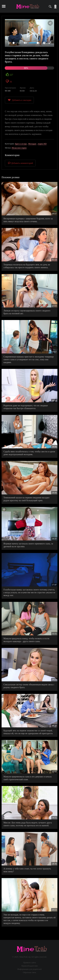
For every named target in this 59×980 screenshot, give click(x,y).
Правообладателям (29, 966)
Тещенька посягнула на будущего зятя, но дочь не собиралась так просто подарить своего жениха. (27, 266)
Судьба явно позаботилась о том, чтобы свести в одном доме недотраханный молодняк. (29, 453)
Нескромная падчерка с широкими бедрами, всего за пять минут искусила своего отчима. (28, 220)
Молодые (32, 144)
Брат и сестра (21, 144)
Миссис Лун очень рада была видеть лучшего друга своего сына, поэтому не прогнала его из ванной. (28, 824)
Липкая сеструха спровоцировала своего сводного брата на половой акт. (27, 312)
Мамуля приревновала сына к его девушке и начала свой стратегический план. (28, 778)
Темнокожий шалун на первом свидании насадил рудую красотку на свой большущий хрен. (26, 499)
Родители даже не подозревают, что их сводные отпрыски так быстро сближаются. (26, 407)
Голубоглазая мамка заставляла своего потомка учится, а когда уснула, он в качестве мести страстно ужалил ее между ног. (29, 593)
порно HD (42, 144)
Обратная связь (29, 972)
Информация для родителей (30, 969)
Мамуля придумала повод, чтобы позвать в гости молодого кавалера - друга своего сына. (26, 640)
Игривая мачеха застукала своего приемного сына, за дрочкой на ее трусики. (28, 545)
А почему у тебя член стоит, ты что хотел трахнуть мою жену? (27, 870)
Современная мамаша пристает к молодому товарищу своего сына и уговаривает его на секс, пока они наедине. (29, 360)
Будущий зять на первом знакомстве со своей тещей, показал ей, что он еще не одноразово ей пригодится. (28, 732)
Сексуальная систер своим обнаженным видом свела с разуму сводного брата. (29, 686)
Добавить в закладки (19, 100)
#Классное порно (19, 148)
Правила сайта (29, 962)
